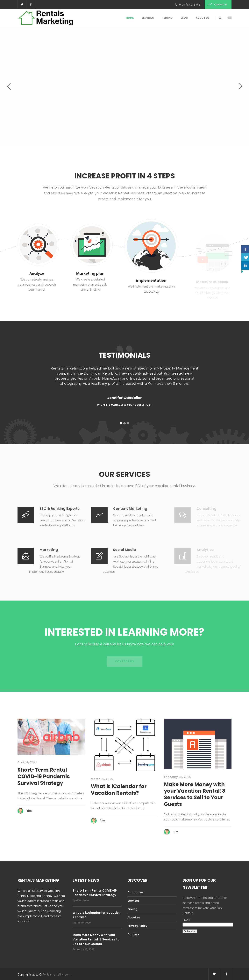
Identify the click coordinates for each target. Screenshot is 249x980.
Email (187, 920)
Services (133, 901)
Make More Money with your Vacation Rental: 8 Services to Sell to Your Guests (195, 794)
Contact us (135, 892)
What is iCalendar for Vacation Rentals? (119, 790)
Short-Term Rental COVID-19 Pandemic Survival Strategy (44, 776)
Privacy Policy (137, 926)
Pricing (132, 909)
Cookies (133, 934)
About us (134, 917)
